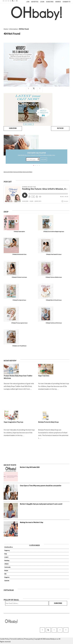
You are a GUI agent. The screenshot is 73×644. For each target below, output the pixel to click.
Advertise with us (9, 547)
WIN (5, 574)
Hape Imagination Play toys (13, 422)
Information (13, 29)
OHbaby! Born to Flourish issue (54, 300)
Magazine (7, 577)
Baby (6, 554)
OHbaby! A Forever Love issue (19, 277)
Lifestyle (6, 564)
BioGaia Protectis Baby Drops (48, 422)
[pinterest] (60, 630)
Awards (58, 2)
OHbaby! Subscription (19, 232)
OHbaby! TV (67, 2)
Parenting (7, 560)
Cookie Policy (4, 639)
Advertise (35, 2)
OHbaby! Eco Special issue (19, 300)
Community (7, 567)
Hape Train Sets (44, 376)
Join (28, 2)
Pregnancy (7, 550)
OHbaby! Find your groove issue (19, 323)
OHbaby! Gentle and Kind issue (54, 323)
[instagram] (54, 630)
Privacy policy (29, 639)
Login (42, 2)
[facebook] (42, 630)
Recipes (6, 571)
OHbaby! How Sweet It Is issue (54, 254)
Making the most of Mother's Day (31, 522)
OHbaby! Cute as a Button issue (54, 277)
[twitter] (12, 1)
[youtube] (66, 630)
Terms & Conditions (17, 639)
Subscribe (50, 2)
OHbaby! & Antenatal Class (19, 254)
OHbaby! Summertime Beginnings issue (54, 232)
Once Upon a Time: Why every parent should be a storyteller (41, 486)
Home (6, 29)
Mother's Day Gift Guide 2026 (30, 467)
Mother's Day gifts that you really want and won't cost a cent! (41, 504)
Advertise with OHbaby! (8, 172)
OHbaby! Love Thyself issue (19, 346)
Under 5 (6, 557)
